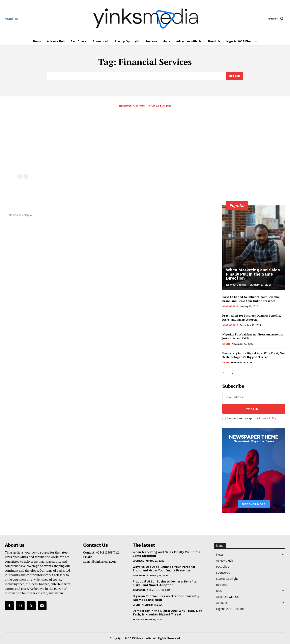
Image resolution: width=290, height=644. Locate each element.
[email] (254, 397)
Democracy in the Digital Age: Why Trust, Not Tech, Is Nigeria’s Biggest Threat (254, 355)
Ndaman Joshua (236, 285)
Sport (226, 344)
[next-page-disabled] (26, 176)
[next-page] (231, 373)
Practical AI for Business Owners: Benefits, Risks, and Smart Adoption (252, 317)
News (226, 363)
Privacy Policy (268, 418)
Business (138, 561)
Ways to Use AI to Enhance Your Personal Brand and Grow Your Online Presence (251, 299)
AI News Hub (230, 306)
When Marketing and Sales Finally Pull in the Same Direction (253, 274)
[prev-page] (19, 176)
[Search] (235, 76)
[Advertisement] (145, 144)
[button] (277, 18)
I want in (254, 409)
